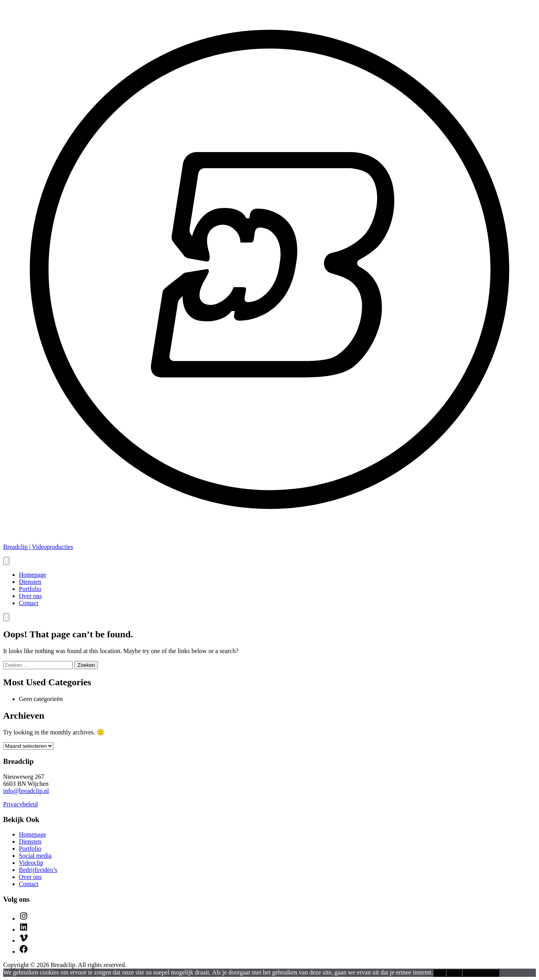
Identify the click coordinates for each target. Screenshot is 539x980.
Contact (29, 603)
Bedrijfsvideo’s (38, 870)
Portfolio (30, 589)
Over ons (30, 596)
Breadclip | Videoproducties (38, 547)
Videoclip (31, 863)
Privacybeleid (20, 804)
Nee (454, 973)
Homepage (32, 575)
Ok (439, 973)
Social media (35, 856)
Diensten (30, 582)
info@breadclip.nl (26, 791)
